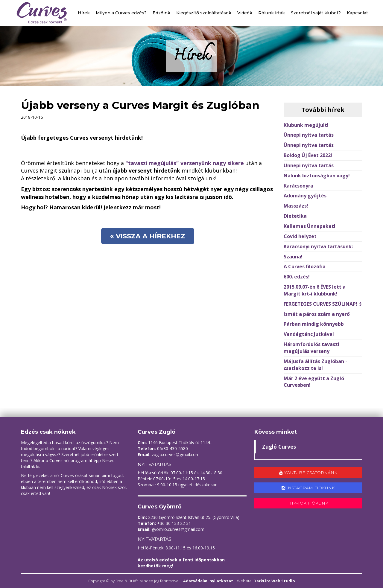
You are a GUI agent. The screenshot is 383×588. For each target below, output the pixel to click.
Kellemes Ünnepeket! (310, 226)
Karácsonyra (298, 186)
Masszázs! (296, 206)
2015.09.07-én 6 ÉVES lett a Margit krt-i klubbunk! (315, 290)
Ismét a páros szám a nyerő (317, 314)
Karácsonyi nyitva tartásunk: (318, 246)
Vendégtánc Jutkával (309, 334)
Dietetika (295, 216)
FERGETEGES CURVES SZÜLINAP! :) (323, 304)
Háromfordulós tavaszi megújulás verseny (311, 348)
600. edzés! (297, 277)
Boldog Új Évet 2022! (308, 155)
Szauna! (293, 257)
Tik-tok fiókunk (308, 503)
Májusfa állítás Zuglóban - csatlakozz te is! (315, 365)
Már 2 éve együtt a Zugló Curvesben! (314, 382)
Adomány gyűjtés (305, 196)
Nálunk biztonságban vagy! (317, 176)
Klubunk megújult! (306, 125)
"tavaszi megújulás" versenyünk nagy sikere (185, 163)
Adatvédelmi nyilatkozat (208, 581)
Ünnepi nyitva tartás (309, 135)
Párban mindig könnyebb (314, 324)
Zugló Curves (279, 447)
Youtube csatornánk (308, 473)
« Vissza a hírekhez (148, 236)
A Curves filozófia (305, 266)
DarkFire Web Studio (274, 581)
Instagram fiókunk (308, 488)
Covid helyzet (300, 236)
